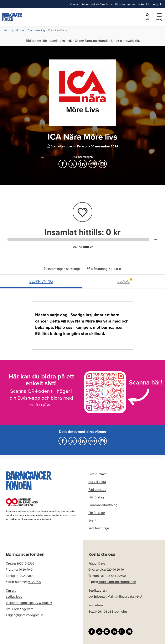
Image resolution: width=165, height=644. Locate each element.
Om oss (11, 590)
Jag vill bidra (17, 30)
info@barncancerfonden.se (117, 582)
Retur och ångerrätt (19, 609)
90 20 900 (35, 582)
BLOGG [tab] (125, 281)
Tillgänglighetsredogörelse (25, 615)
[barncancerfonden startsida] (12, 17)
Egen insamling (36, 30)
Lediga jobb (14, 596)
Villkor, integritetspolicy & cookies (29, 603)
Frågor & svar (97, 563)
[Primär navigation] (159, 17)
